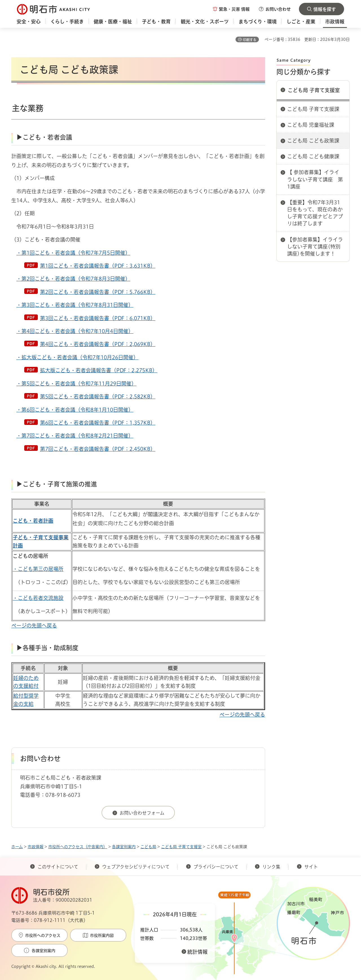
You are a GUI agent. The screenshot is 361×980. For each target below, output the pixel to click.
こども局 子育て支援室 (314, 90)
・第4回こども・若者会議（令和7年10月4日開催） (75, 331)
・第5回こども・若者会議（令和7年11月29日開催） (76, 383)
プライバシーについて (216, 867)
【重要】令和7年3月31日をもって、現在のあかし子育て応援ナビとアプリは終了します (315, 213)
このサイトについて (58, 867)
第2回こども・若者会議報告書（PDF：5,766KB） (98, 292)
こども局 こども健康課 (313, 156)
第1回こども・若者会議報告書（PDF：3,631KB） (98, 266)
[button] (231, 9)
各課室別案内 (124, 847)
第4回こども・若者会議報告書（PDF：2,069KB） (98, 344)
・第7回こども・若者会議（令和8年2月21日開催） (75, 436)
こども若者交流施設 (41, 598)
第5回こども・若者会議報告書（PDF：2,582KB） (98, 396)
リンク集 (271, 867)
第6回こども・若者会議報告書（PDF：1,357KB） (98, 423)
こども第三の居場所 (41, 569)
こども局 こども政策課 (313, 141)
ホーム (17, 847)
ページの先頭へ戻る (34, 626)
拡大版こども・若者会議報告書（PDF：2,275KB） (99, 370)
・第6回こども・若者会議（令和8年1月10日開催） (75, 410)
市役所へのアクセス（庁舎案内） (78, 847)
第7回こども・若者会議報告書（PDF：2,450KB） (98, 449)
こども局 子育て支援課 (313, 109)
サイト (312, 867)
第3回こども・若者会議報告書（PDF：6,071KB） (98, 318)
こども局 (148, 847)
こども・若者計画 (33, 521)
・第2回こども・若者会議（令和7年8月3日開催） (73, 279)
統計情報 (197, 952)
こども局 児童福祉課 (311, 125)
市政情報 (36, 847)
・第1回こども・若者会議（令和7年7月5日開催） (73, 253)
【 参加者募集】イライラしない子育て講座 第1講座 (315, 179)
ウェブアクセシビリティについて (136, 867)
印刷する (250, 40)
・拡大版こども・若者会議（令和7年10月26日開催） (77, 357)
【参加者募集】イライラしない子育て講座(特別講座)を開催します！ (315, 247)
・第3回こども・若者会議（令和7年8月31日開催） (75, 305)
